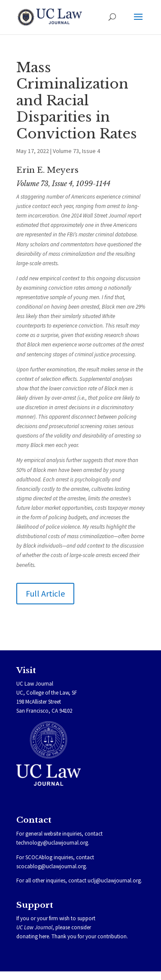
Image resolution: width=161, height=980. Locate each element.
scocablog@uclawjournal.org (51, 866)
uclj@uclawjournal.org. (115, 880)
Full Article (45, 593)
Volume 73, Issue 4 (76, 151)
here (44, 936)
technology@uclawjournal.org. (53, 843)
